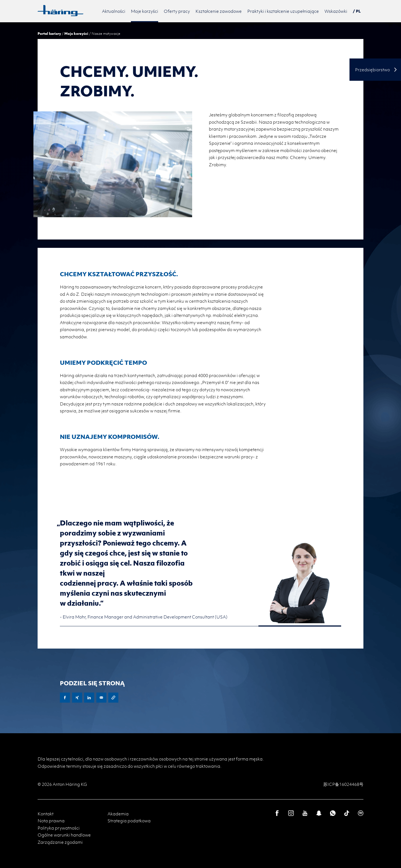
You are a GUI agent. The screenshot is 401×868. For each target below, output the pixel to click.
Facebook (65, 698)
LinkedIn (89, 698)
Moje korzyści (76, 33)
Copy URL (113, 698)
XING (77, 698)
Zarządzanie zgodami (60, 842)
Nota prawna (51, 821)
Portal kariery (49, 33)
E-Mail (101, 698)
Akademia (118, 814)
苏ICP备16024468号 (343, 784)
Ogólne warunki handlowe (64, 835)
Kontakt (46, 814)
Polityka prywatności (59, 828)
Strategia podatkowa (129, 821)
